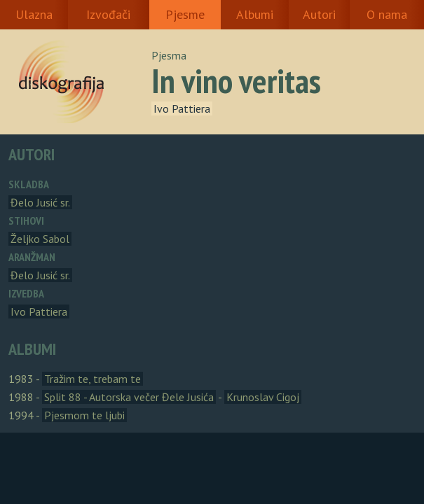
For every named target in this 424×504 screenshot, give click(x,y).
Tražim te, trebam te (93, 379)
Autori (319, 14)
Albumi (255, 14)
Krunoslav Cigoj (263, 397)
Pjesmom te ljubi (84, 415)
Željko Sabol (40, 239)
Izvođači (108, 14)
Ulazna (34, 14)
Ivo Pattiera (182, 108)
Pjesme (185, 14)
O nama (387, 14)
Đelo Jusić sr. (40, 202)
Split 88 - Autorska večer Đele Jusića (129, 397)
